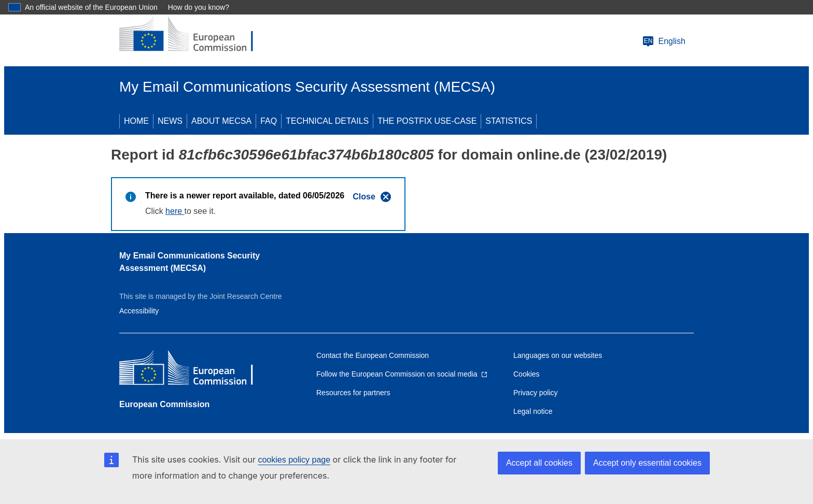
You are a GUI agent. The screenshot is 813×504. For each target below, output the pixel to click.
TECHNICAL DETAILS (327, 121)
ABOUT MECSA (221, 121)
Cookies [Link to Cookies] (527, 374)
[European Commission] (194, 35)
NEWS (170, 121)
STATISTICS (509, 121)
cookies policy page (294, 460)
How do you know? (199, 7)
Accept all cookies (539, 463)
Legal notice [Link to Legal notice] (533, 411)
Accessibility (139, 311)
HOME (136, 121)
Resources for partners (353, 393)
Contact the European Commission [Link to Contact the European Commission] (373, 355)
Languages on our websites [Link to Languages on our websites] (558, 355)
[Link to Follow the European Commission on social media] (402, 374)
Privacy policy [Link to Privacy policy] (536, 393)
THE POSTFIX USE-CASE (427, 121)
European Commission (164, 404)
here (175, 211)
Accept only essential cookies (647, 463)
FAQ (269, 121)
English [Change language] (664, 41)
